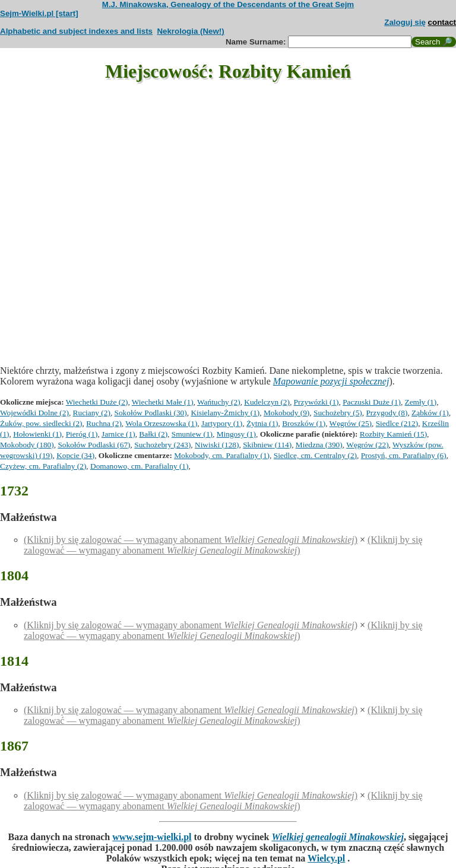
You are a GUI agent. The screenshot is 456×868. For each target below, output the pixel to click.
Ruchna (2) (104, 423)
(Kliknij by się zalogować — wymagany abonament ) (191, 540)
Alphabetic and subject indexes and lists (76, 31)
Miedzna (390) (319, 445)
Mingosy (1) (236, 434)
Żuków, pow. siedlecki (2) (41, 423)
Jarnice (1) (118, 434)
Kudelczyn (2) (267, 402)
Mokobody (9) (286, 413)
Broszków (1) (304, 423)
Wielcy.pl (326, 858)
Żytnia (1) (262, 423)
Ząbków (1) (430, 413)
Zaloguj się (405, 22)
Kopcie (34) (75, 455)
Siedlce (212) (397, 423)
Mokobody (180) (27, 445)
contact (442, 22)
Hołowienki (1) (37, 434)
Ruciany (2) (92, 413)
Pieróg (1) (82, 434)
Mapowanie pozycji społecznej (331, 381)
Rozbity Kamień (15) (393, 434)
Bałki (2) (153, 434)
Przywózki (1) (316, 402)
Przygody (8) (387, 413)
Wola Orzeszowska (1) (161, 423)
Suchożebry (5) (338, 413)
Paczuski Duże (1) (372, 402)
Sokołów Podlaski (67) (94, 445)
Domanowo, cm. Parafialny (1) (139, 466)
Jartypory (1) (222, 423)
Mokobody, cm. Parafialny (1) (222, 455)
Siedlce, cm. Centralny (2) (315, 455)
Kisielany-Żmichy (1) (225, 413)
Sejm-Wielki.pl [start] (39, 13)
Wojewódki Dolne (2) (34, 413)
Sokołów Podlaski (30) (151, 413)
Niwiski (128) (217, 445)
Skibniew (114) (267, 445)
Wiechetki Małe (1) (163, 402)
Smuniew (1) (192, 434)
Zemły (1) (421, 402)
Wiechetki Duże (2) (97, 402)
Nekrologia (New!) (190, 31)
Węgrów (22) (367, 445)
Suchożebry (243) (162, 445)
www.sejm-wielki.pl (152, 837)
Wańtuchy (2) (219, 402)
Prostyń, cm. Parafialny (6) (404, 455)
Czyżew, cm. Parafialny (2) (43, 466)
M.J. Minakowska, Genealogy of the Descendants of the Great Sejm (228, 4)
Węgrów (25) (351, 423)
